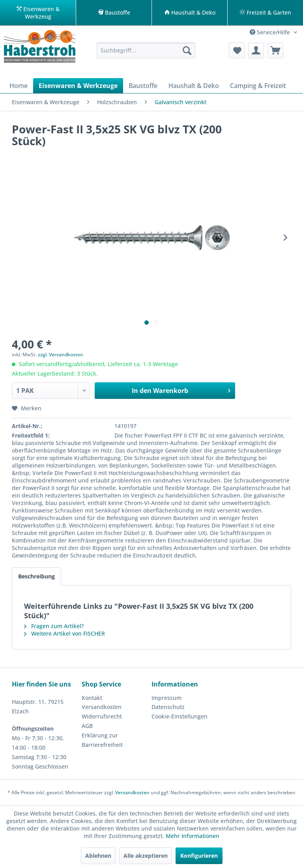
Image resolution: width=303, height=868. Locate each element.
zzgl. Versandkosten (61, 354)
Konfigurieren (199, 856)
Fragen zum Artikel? (54, 626)
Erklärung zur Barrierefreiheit (102, 740)
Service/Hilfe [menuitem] (271, 32)
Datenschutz (168, 707)
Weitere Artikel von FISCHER (65, 633)
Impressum (166, 698)
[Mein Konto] (256, 51)
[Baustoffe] (143, 86)
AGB (87, 726)
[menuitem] (146, 51)
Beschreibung (36, 576)
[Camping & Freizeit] (258, 86)
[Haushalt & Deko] (194, 86)
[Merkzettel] (237, 51)
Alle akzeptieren (146, 856)
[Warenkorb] (275, 51)
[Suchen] (187, 51)
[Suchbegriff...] (146, 51)
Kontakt (92, 698)
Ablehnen (98, 856)
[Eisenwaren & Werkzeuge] (78, 86)
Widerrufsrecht (102, 716)
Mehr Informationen (193, 836)
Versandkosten (102, 707)
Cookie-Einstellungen (180, 716)
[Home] (19, 86)
